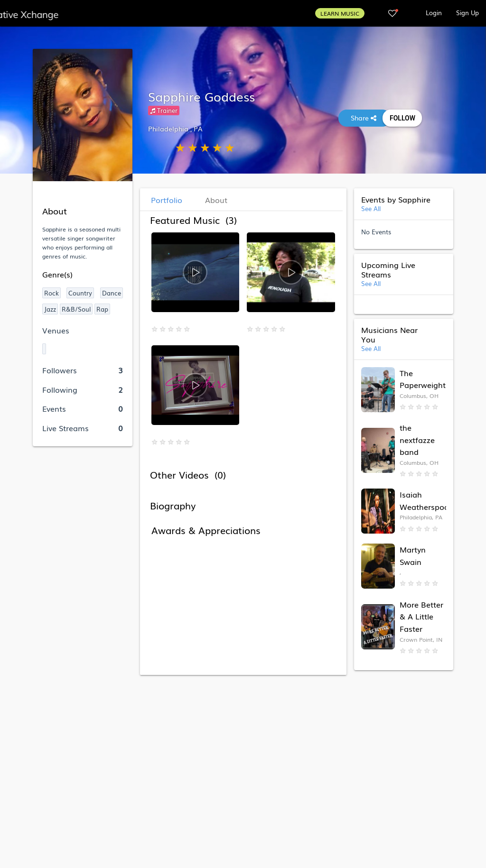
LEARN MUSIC (340, 13)
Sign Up (467, 13)
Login (434, 13)
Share (364, 118)
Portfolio (167, 200)
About (216, 200)
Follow (402, 118)
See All (371, 208)
